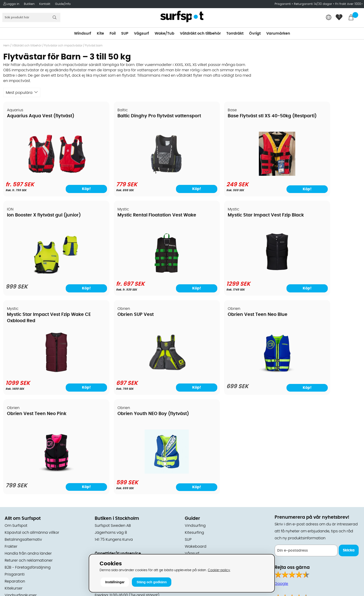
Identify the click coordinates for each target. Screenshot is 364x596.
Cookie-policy (219, 570)
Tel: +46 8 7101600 (111, 545)
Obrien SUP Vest (297, 216)
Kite (100, 33)
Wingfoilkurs (16, 503)
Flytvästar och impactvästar (63, 46)
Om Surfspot (16, 426)
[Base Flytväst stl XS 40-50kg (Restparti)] (227, 175)
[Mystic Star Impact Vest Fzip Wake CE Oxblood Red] (227, 274)
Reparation (15, 482)
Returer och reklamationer (29, 461)
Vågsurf (141, 33)
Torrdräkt (235, 33)
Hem (6, 46)
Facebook (284, 508)
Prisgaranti (283, 4)
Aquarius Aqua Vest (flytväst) (41, 116)
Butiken (29, 4)
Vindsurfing (195, 426)
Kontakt (45, 4)
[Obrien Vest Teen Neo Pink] (137, 375)
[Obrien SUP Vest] (318, 274)
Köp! (70, 189)
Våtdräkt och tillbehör (200, 33)
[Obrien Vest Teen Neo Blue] (46, 375)
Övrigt (255, 33)
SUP (125, 33)
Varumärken (278, 33)
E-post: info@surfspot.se (118, 552)
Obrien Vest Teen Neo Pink (127, 315)
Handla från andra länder (28, 454)
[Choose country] (329, 18)
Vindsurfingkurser (21, 496)
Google (281, 485)
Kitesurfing (194, 433)
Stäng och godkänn (152, 582)
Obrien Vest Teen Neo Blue (37, 315)
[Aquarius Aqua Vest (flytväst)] (46, 175)
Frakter (11, 447)
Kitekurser (14, 489)
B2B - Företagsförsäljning (28, 468)
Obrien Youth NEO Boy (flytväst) (224, 315)
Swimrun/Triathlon (201, 468)
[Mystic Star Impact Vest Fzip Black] (137, 274)
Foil (113, 33)
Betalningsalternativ (23, 440)
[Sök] (31, 17)
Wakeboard (196, 447)
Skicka (349, 451)
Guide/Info (63, 4)
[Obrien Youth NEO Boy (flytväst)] (227, 373)
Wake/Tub (164, 33)
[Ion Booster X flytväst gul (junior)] (318, 176)
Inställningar (115, 582)
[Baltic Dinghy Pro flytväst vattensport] (137, 175)
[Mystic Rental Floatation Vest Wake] (46, 274)
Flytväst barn (94, 46)
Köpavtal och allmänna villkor (32, 433)
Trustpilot (283, 531)
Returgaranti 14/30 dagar (313, 4)
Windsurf (83, 33)
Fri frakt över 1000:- (349, 4)
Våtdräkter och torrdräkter (209, 461)
